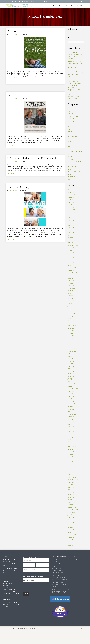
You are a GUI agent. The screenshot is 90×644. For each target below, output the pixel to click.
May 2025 (71, 205)
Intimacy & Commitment (75, 151)
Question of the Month (75, 162)
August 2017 (71, 422)
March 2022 (71, 288)
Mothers (70, 159)
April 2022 (71, 286)
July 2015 (70, 485)
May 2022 (71, 283)
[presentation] (34, 589)
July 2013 (70, 545)
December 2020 (72, 321)
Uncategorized (72, 177)
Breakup (70, 114)
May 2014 (71, 520)
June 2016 (71, 457)
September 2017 (73, 419)
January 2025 (72, 212)
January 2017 (72, 439)
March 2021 (71, 313)
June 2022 (71, 281)
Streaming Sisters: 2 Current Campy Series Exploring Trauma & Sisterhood (60, 591)
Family (69, 134)
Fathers (70, 141)
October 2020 (72, 326)
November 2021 (72, 296)
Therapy (70, 169)
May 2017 (71, 429)
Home (41, 5)
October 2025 (72, 197)
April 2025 (71, 207)
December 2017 (72, 412)
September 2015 (73, 480)
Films (69, 144)
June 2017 (71, 427)
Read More (11, 82)
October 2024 (72, 220)
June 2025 (71, 202)
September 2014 (73, 510)
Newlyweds (14, 95)
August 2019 (71, 361)
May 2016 (71, 459)
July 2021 (70, 303)
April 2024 (71, 233)
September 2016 (73, 449)
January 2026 (72, 195)
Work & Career (72, 179)
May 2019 (71, 369)
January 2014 (72, 530)
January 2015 (72, 500)
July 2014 (70, 515)
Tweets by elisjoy (77, 560)
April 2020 (71, 341)
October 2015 (72, 477)
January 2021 (72, 318)
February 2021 (72, 316)
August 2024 (71, 223)
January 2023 (72, 265)
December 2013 (72, 532)
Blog (81, 5)
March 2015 (71, 495)
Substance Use (72, 167)
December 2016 (72, 442)
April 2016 (71, 462)
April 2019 (71, 371)
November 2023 (72, 240)
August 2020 (71, 331)
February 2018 (72, 406)
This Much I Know (73, 74)
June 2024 (71, 228)
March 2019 (71, 374)
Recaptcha (26, 584)
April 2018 (71, 401)
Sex (69, 164)
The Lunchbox (72, 67)
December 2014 (72, 502)
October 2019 (72, 356)
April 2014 (71, 522)
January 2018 (72, 409)
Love (69, 154)
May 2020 (71, 338)
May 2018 (71, 399)
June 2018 (71, 396)
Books (70, 111)
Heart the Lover (72, 59)
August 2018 (71, 391)
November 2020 (72, 323)
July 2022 (70, 278)
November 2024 (72, 217)
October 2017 (72, 417)
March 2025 (71, 210)
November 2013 (72, 535)
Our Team (47, 5)
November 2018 (72, 384)
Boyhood (12, 31)
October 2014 (72, 507)
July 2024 (70, 225)
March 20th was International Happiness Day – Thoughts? (75, 54)
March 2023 (71, 260)
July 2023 (70, 250)
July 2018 (70, 394)
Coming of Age (72, 121)
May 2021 (71, 308)
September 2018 (73, 389)
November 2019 (72, 354)
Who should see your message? (33, 576)
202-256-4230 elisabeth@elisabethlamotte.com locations (29, 2)
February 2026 (72, 192)
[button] (83, 5)
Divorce (70, 131)
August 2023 (71, 248)
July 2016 (70, 454)
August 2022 (71, 275)
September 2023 (73, 245)
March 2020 (71, 343)
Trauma (70, 174)
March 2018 (71, 404)
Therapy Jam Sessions (74, 172)
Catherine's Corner (73, 116)
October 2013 (72, 537)
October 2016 (72, 447)
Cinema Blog (71, 119)
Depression (71, 129)
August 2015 (71, 482)
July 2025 (70, 200)
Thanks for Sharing (18, 187)
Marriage (70, 157)
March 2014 (71, 525)
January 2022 (72, 293)
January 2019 (72, 379)
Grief (69, 146)
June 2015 (71, 487)
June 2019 (71, 366)
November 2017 (72, 414)
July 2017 (70, 424)
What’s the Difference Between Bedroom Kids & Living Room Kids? (75, 63)
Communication (72, 124)
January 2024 (72, 235)
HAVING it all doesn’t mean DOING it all (32, 158)
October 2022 (72, 270)
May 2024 (71, 230)
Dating (70, 126)
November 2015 (72, 474)
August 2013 (71, 542)
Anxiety (70, 109)
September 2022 (73, 273)
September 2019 (73, 359)
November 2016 (72, 444)
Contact (61, 5)
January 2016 (72, 469)
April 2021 (71, 311)
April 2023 (71, 258)
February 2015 (72, 497)
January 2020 (72, 348)
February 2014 (72, 527)
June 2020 (71, 336)
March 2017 (71, 434)
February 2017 (72, 437)
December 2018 (72, 381)
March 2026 (71, 190)
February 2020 (72, 346)
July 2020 (70, 333)
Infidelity (70, 149)
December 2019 (72, 351)
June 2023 (71, 253)
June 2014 (71, 517)
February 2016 (72, 467)
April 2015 (71, 492)
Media (76, 5)
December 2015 (72, 472)
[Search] (76, 42)
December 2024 (72, 215)
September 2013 (73, 540)
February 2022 (72, 291)
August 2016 (71, 452)
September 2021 (73, 298)
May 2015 (71, 490)
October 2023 (72, 243)
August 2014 (71, 512)
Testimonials (69, 5)
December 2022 (72, 268)
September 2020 (73, 328)
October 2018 (72, 386)
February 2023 (72, 263)
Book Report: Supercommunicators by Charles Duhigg (75, 96)
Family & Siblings (73, 136)
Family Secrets (72, 139)
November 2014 (72, 505)
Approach (55, 5)
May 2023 (71, 255)
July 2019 (70, 364)
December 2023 (72, 238)
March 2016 (71, 464)
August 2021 (71, 301)
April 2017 (71, 432)
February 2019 (72, 376)
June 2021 (71, 306)
